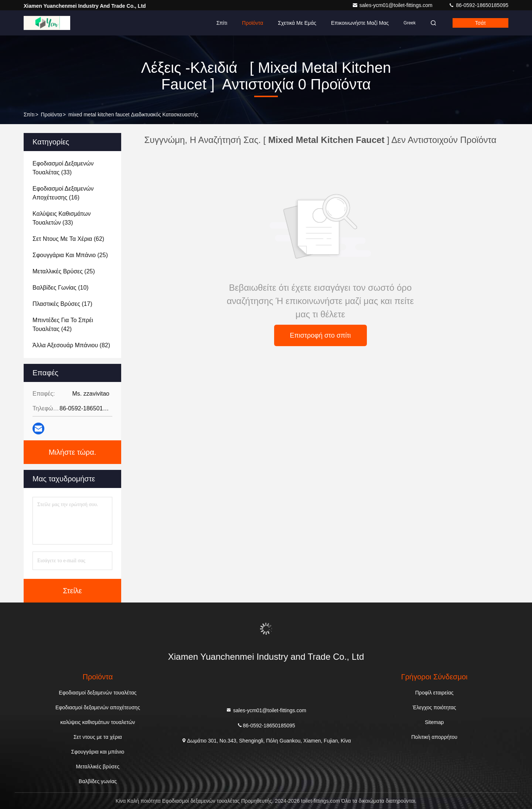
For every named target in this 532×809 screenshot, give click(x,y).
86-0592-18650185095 (478, 5)
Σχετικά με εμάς (297, 23)
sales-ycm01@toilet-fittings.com (393, 5)
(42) (63, 325)
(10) (61, 288)
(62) (68, 239)
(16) (63, 193)
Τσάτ (480, 23)
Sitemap (434, 722)
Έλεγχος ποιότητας (434, 707)
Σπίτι (222, 23)
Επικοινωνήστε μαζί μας (360, 23)
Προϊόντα (253, 23)
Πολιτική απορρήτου (434, 737)
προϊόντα (52, 115)
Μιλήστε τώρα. (73, 452)
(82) (71, 345)
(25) (70, 255)
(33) (63, 168)
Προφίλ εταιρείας (434, 693)
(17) (62, 304)
